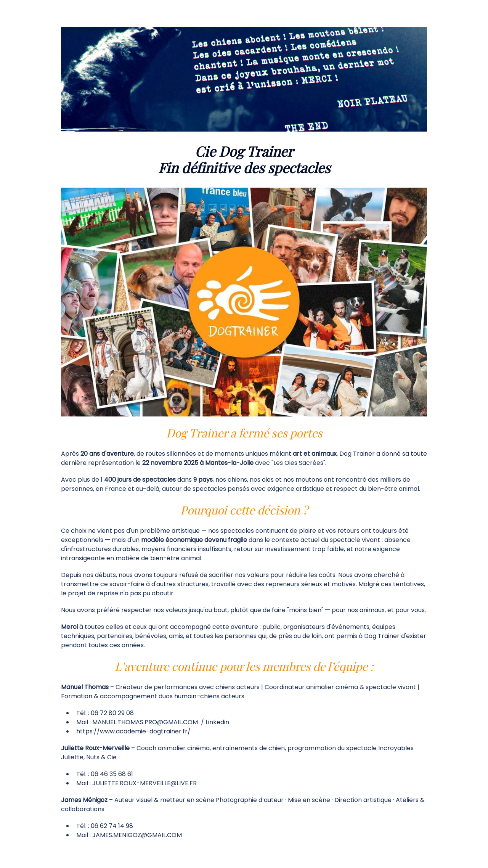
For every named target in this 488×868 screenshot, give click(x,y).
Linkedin (217, 722)
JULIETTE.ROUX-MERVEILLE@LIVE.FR (144, 783)
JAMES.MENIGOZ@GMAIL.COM (137, 835)
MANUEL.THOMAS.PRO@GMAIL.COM (145, 722)
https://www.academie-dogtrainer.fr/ (133, 731)
